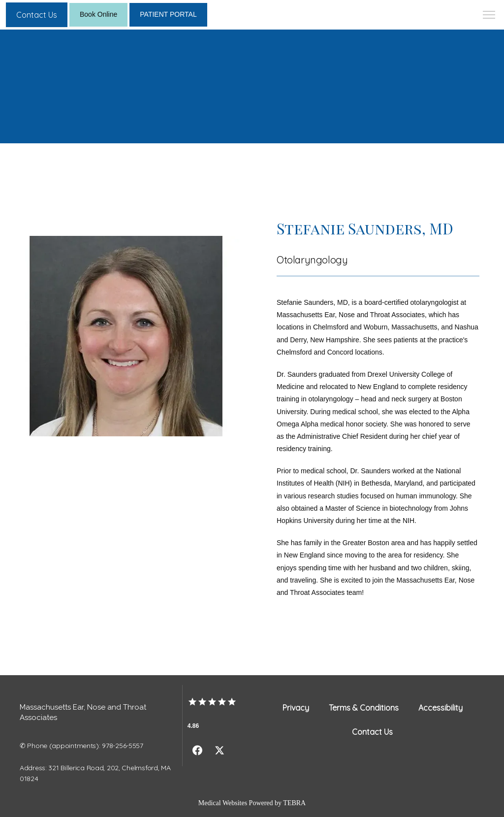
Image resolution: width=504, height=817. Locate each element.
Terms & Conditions (364, 708)
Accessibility (441, 708)
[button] (489, 16)
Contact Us (372, 732)
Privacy (296, 708)
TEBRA (294, 803)
